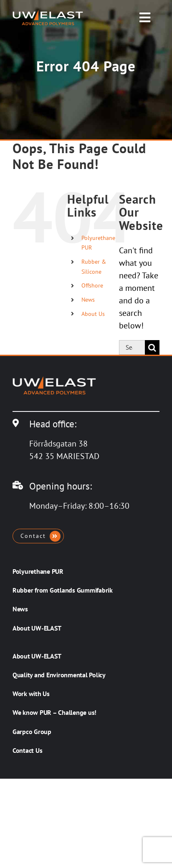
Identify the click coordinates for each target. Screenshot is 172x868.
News (88, 300)
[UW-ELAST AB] (48, 14)
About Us (93, 314)
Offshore (92, 285)
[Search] (152, 347)
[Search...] (132, 347)
